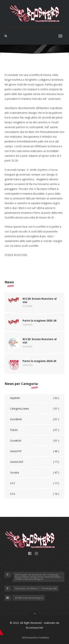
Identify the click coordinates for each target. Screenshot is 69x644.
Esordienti (35, 419)
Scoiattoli (35, 441)
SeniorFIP (35, 451)
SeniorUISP (35, 462)
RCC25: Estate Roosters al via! (40, 341)
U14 (35, 494)
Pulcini (35, 430)
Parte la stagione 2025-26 (39, 321)
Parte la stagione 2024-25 (39, 361)
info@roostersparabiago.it (29, 598)
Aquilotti (35, 398)
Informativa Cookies (36, 637)
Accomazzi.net (34, 628)
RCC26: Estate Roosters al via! (40, 300)
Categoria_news (35, 409)
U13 (35, 483)
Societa (35, 473)
